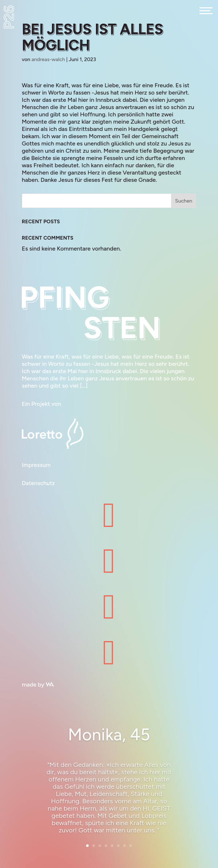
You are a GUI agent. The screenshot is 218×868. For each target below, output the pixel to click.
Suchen (184, 201)
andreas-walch (48, 59)
